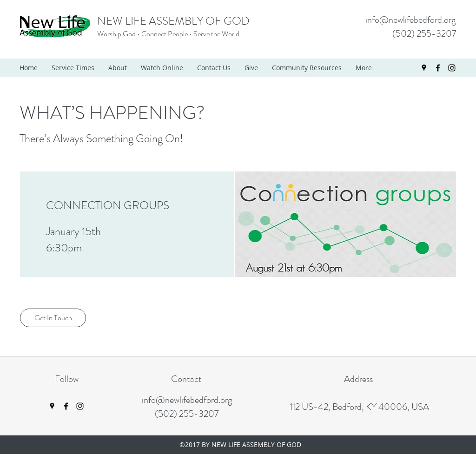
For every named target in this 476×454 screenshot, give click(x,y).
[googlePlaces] (424, 68)
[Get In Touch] (53, 318)
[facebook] (438, 68)
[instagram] (452, 68)
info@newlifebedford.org (410, 20)
